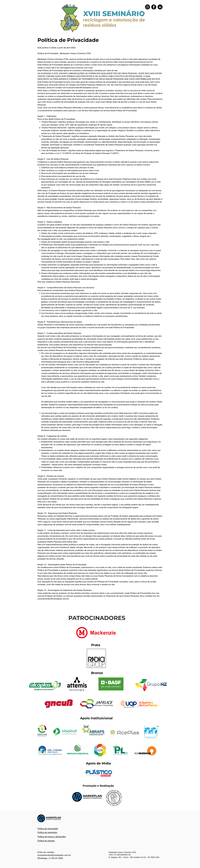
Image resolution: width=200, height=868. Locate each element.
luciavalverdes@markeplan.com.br (82, 88)
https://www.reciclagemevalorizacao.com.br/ (133, 62)
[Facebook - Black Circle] (154, 7)
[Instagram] (148, 7)
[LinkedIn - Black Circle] (160, 7)
